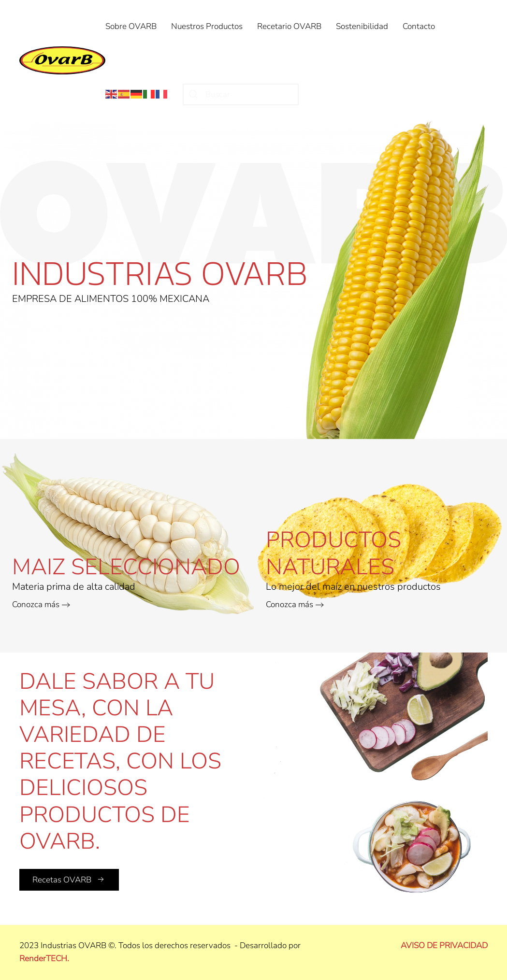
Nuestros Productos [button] (207, 26)
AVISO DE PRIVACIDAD (444, 945)
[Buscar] (241, 94)
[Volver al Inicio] (62, 60)
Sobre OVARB (131, 26)
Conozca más (36, 604)
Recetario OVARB (289, 26)
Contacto (419, 26)
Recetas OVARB (69, 880)
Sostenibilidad (362, 26)
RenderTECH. (44, 959)
